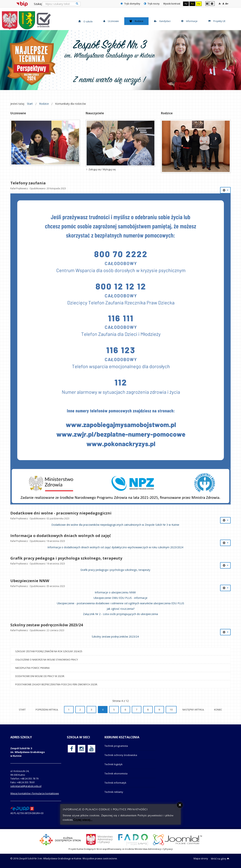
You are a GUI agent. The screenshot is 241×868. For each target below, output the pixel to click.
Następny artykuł (193, 710)
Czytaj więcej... (83, 819)
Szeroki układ (212, 3)
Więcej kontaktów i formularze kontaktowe (35, 793)
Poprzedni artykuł (47, 710)
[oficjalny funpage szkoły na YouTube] (92, 749)
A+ (227, 4)
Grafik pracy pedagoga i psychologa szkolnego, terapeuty (66, 558)
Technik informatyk (115, 783)
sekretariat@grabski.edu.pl (26, 786)
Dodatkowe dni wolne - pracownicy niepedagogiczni (61, 513)
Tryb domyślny (130, 4)
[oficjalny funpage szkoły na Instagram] (82, 749)
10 (171, 710)
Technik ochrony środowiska (121, 755)
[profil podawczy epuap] (22, 808)
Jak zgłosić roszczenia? (121, 609)
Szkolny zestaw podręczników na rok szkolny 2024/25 (49, 651)
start (22, 710)
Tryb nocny (152, 4)
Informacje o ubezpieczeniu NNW (115, 592)
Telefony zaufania (28, 183)
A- (220, 4)
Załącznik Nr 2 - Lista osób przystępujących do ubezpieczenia (120, 614)
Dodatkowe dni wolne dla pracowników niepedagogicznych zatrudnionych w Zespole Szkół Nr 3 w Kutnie (115, 525)
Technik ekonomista (116, 773)
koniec (218, 710)
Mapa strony (201, 858)
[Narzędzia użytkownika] (225, 190)
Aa (186, 4)
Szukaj (38, 4)
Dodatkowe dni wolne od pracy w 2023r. (40, 676)
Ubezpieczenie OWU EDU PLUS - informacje (120, 598)
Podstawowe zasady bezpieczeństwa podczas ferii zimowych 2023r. (56, 684)
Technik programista (116, 746)
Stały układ (207, 3)
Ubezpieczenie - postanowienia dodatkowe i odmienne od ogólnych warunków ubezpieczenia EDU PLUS (120, 603)
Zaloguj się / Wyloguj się (102, 169)
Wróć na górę (220, 859)
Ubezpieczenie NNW (30, 581)
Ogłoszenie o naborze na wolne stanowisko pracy (47, 660)
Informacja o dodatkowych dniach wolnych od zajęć (61, 536)
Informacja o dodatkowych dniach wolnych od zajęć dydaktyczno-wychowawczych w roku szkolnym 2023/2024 (115, 547)
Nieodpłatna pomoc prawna (32, 668)
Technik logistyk (114, 764)
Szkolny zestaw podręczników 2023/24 (47, 625)
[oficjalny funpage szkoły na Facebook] (72, 749)
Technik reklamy (114, 792)
